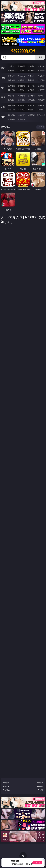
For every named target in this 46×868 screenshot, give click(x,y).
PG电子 (11, 66)
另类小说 (21, 110)
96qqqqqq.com (23, 51)
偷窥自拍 (11, 96)
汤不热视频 (41, 115)
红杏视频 (11, 119)
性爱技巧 (41, 110)
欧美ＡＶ (31, 76)
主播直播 (31, 80)
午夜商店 (21, 115)
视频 (3, 78)
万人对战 (31, 66)
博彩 (3, 68)
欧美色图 (31, 96)
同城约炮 (11, 115)
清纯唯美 (21, 100)
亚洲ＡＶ (11, 76)
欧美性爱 (41, 86)
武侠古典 (41, 105)
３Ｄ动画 (41, 76)
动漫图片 (41, 96)
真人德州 (21, 66)
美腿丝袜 (11, 100)
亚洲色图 (21, 96)
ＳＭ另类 (41, 80)
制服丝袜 (11, 90)
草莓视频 (31, 115)
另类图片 (41, 100)
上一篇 (6, 787)
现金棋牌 (31, 70)
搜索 (40, 57)
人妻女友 (31, 105)
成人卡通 (31, 86)
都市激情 (11, 105)
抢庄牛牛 (41, 70)
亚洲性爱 (11, 86)
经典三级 (21, 90)
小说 (3, 107)
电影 (3, 88)
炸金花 (21, 70)
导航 (3, 117)
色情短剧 (21, 119)
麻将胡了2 (11, 70)
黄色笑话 (31, 110)
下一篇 (40, 787)
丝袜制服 (21, 80)
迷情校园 (11, 110)
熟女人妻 (11, 80)
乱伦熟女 (31, 90)
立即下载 (37, 863)
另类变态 (41, 90)
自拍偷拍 (21, 76)
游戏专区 (41, 66)
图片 (3, 97)
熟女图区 (31, 100)
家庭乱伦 (21, 105)
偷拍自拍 (21, 86)
